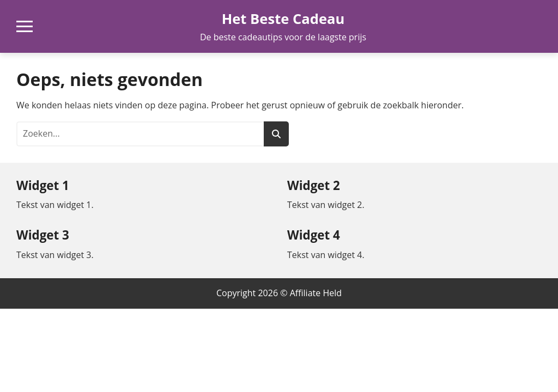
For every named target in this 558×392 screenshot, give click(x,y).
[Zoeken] (276, 134)
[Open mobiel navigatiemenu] (25, 26)
